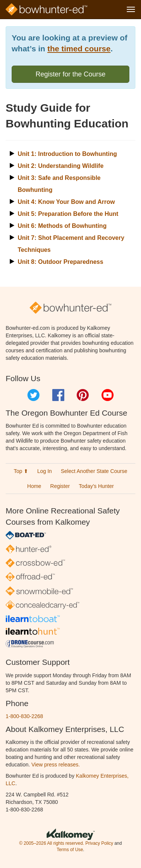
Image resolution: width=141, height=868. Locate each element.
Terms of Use (70, 850)
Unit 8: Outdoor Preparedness (61, 262)
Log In (45, 471)
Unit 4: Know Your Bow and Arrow (66, 202)
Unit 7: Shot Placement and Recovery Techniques (71, 244)
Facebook (58, 395)
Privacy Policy (99, 843)
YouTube (108, 395)
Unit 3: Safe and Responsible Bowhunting (59, 184)
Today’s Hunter (96, 486)
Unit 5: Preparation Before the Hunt (68, 214)
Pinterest (83, 395)
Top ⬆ (21, 471)
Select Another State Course (94, 471)
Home (34, 486)
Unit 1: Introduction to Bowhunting (67, 154)
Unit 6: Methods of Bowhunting (62, 226)
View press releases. (56, 765)
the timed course (79, 49)
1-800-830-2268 (24, 716)
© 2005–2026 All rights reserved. (52, 843)
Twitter (33, 395)
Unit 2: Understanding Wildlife (61, 166)
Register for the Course (70, 74)
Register (60, 486)
